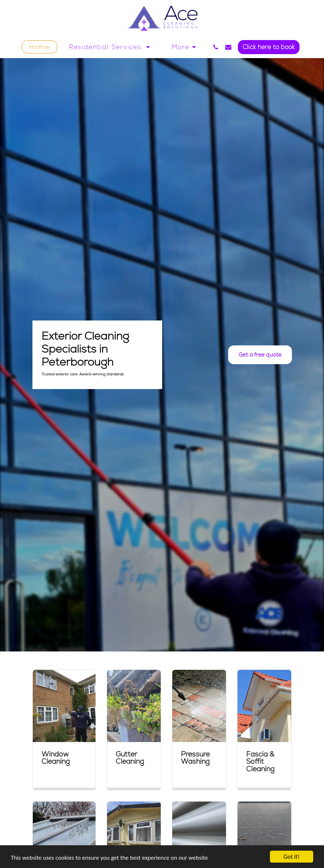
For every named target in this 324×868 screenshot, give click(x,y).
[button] (111, 47)
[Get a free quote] (260, 355)
